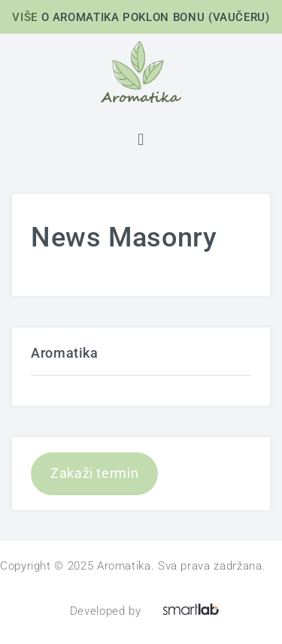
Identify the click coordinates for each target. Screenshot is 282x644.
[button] (141, 139)
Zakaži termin (94, 473)
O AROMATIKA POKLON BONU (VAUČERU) (156, 17)
